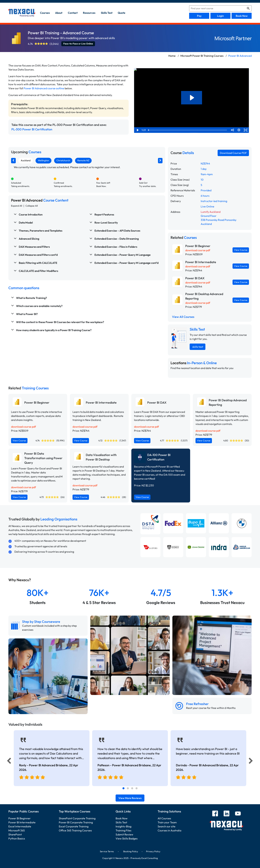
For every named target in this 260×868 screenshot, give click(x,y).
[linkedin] (226, 814)
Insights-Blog (123, 826)
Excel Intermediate (20, 826)
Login (220, 16)
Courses (45, 13)
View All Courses (183, 317)
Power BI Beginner (20, 818)
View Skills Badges (127, 838)
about (59, 13)
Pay (199, 16)
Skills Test (121, 822)
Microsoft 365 (17, 830)
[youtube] (238, 814)
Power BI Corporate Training (76, 822)
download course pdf (198, 250)
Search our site (167, 826)
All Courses (164, 818)
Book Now (242, 16)
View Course (241, 250)
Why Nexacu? (20, 580)
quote (122, 13)
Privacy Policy (153, 851)
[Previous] (8, 762)
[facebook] (215, 814)
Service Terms (107, 851)
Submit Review (124, 834)
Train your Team (167, 822)
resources (89, 13)
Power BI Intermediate (22, 822)
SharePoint (15, 834)
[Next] (251, 762)
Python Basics (17, 838)
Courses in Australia (169, 830)
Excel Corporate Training (74, 826)
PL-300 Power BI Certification (32, 129)
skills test (107, 13)
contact (73, 13)
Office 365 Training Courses (75, 830)
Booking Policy (131, 851)
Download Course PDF (233, 153)
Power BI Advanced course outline (44, 88)
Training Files (123, 830)
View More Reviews (130, 798)
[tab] (123, 788)
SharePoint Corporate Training (77, 818)
